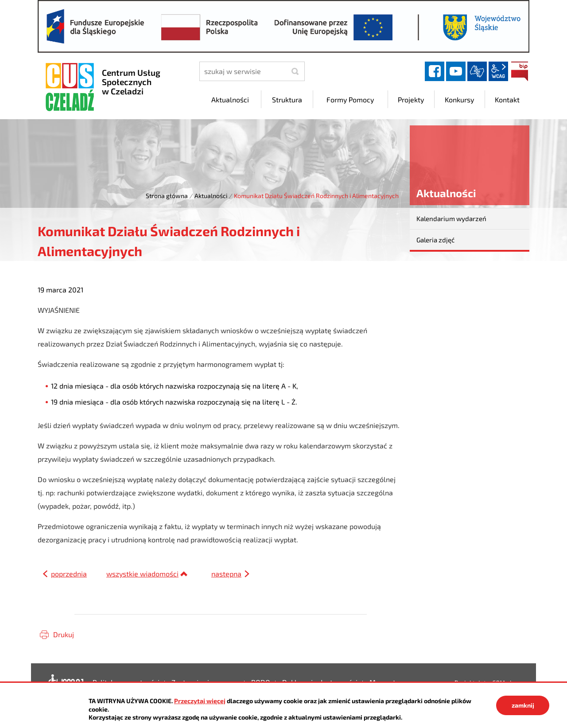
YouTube (456, 71)
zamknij (523, 705)
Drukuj (64, 634)
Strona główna (167, 196)
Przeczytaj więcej (200, 701)
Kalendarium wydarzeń (451, 218)
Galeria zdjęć (435, 240)
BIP (520, 71)
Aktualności (211, 196)
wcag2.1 (498, 71)
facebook (435, 71)
